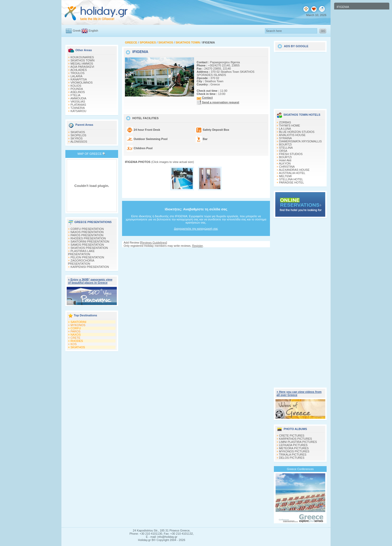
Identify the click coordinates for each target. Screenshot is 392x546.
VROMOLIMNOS (82, 83)
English (93, 31)
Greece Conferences (300, 469)
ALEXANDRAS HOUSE (294, 170)
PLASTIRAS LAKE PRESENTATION (81, 253)
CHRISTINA (287, 167)
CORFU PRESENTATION (87, 229)
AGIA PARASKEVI (82, 67)
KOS (74, 344)
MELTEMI (285, 176)
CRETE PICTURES (292, 436)
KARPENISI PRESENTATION (90, 267)
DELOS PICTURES (292, 458)
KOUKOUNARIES (82, 57)
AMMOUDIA (78, 98)
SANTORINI (79, 322)
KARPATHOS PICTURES (296, 439)
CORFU (76, 328)
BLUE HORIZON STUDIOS (297, 132)
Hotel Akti (285, 160)
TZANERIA (78, 108)
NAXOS (76, 335)
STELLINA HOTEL (291, 179)
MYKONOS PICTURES (294, 451)
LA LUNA (285, 129)
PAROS (76, 331)
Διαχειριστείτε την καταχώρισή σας (196, 229)
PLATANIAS (78, 105)
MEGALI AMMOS (82, 64)
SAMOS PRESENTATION (87, 245)
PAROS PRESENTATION (87, 235)
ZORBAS (285, 122)
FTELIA (76, 95)
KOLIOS (76, 86)
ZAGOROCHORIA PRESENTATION (81, 262)
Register (197, 246)
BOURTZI (285, 144)
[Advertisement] (196, 252)
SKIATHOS (78, 132)
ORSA (283, 151)
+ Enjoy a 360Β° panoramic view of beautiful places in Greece (90, 281)
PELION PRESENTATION (87, 257)
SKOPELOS (79, 135)
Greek (77, 31)
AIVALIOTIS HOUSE (292, 135)
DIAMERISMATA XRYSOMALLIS (301, 141)
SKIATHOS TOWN (83, 60)
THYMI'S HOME (289, 125)
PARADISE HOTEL (292, 182)
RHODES (77, 341)
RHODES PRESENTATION (88, 238)
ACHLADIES (79, 70)
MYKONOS (78, 325)
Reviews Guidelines (154, 243)
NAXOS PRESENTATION (87, 232)
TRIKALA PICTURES (293, 455)
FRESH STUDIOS (291, 154)
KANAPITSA (79, 79)
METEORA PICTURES (294, 448)
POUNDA (77, 89)
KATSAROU (79, 111)
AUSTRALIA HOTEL (292, 173)
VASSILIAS (78, 102)
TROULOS (77, 73)
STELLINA (286, 148)
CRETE (76, 338)
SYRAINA (285, 138)
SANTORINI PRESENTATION (90, 241)
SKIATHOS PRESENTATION (89, 248)
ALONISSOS (79, 142)
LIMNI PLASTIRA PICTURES (298, 442)
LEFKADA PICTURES (293, 445)
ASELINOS (78, 92)
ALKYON (285, 163)
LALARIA (77, 76)
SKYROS (77, 138)
